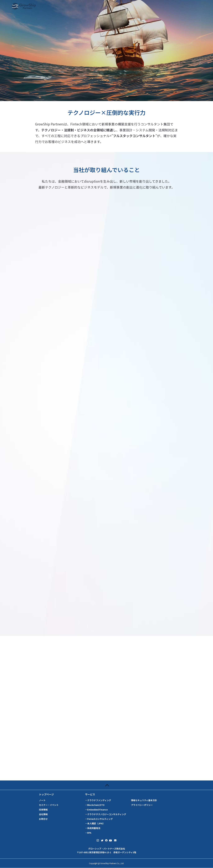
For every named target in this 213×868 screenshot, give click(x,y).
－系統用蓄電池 (93, 828)
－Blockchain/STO (95, 805)
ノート (42, 800)
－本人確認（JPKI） (95, 823)
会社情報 (43, 814)
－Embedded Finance (96, 810)
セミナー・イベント (49, 805)
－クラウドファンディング (98, 800)
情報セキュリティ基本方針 (144, 800)
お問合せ (43, 819)
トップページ (46, 794)
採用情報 (43, 810)
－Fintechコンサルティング (99, 819)
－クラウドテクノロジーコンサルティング (106, 814)
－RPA (88, 833)
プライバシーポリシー (142, 805)
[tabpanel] (106, 51)
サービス (90, 794)
